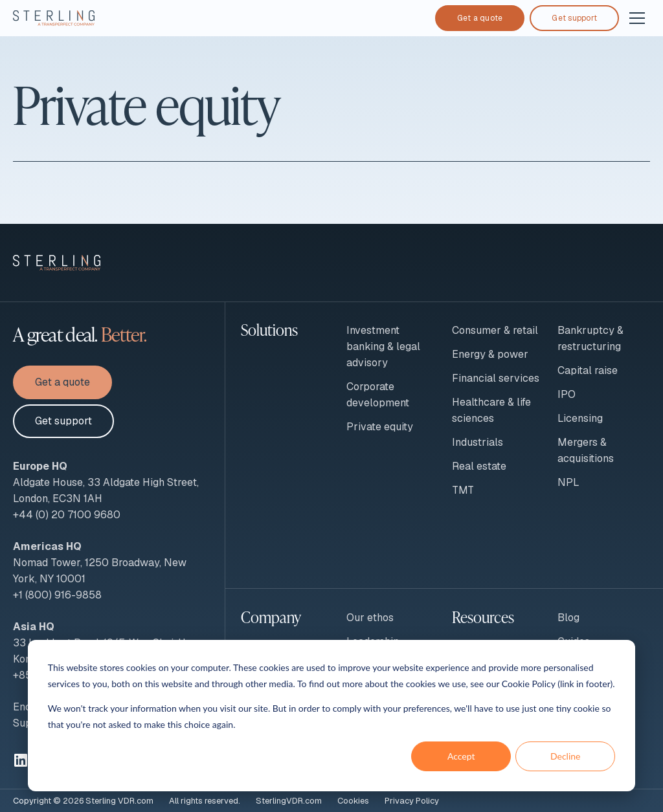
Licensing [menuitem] (580, 418)
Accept (461, 756)
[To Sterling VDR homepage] (54, 18)
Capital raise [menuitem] (588, 370)
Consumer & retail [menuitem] (495, 330)
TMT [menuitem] (463, 490)
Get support (574, 18)
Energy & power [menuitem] (490, 354)
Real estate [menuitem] (479, 466)
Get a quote (480, 18)
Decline (566, 756)
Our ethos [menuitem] (370, 618)
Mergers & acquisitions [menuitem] (586, 450)
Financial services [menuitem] (496, 378)
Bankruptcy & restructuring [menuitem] (590, 338)
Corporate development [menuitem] (378, 395)
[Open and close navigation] (637, 18)
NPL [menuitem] (568, 482)
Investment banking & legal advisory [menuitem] (383, 346)
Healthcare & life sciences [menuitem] (491, 410)
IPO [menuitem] (567, 394)
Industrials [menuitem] (478, 442)
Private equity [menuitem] (380, 427)
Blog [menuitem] (568, 618)
